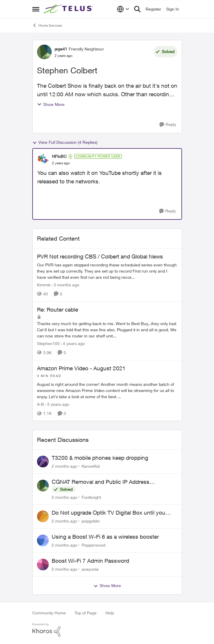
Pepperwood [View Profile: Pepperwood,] (93, 545)
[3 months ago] (65, 285)
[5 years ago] (57, 404)
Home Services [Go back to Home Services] (47, 25)
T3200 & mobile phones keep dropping (100, 458)
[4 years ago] (73, 343)
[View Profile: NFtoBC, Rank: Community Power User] (43, 160)
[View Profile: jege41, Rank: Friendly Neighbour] (44, 52)
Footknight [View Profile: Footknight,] (91, 497)
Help (110, 613)
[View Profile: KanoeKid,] (43, 462)
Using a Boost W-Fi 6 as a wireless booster (105, 537)
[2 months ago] (64, 466)
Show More (51, 104)
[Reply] (168, 125)
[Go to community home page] (69, 9)
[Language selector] (123, 9)
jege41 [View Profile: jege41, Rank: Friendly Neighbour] (61, 49)
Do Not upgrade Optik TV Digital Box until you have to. (108, 513)
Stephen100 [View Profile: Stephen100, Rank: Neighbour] (48, 343)
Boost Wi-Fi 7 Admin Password (90, 561)
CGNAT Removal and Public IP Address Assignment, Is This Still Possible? (101, 482)
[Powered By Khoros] (107, 630)
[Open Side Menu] (36, 9)
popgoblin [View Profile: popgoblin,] (91, 521)
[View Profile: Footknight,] (43, 486)
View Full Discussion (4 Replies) (65, 142)
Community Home (49, 613)
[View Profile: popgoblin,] (43, 516)
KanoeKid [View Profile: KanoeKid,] (91, 466)
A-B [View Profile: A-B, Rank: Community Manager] (41, 404)
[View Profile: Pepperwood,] (43, 540)
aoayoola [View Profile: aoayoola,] (90, 569)
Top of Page (86, 613)
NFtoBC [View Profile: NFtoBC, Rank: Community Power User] (59, 156)
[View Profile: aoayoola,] (43, 564)
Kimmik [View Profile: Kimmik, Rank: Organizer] (44, 285)
